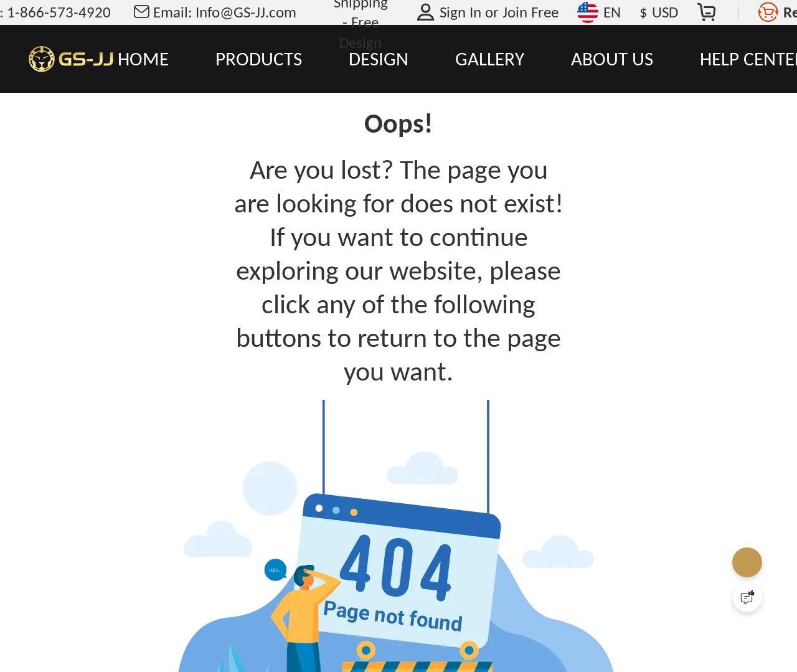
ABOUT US (612, 59)
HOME (143, 59)
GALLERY (490, 59)
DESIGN (379, 59)
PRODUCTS (259, 59)
